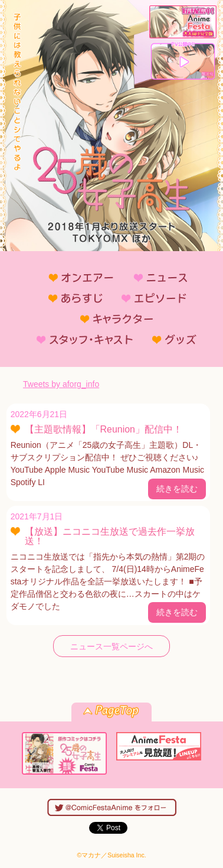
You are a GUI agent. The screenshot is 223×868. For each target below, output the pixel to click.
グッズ (169, 339)
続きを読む (177, 489)
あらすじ (70, 298)
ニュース (155, 277)
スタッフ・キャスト (80, 339)
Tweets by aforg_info (61, 384)
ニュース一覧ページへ (112, 646)
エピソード (148, 298)
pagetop (112, 712)
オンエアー (76, 277)
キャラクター (112, 318)
